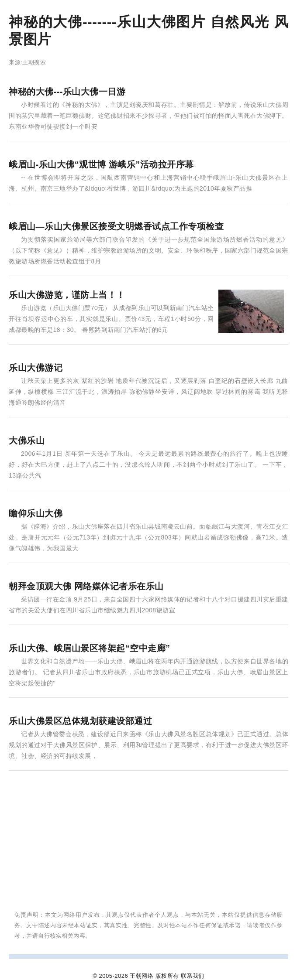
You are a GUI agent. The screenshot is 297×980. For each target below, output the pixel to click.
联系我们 (193, 976)
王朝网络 (142, 976)
